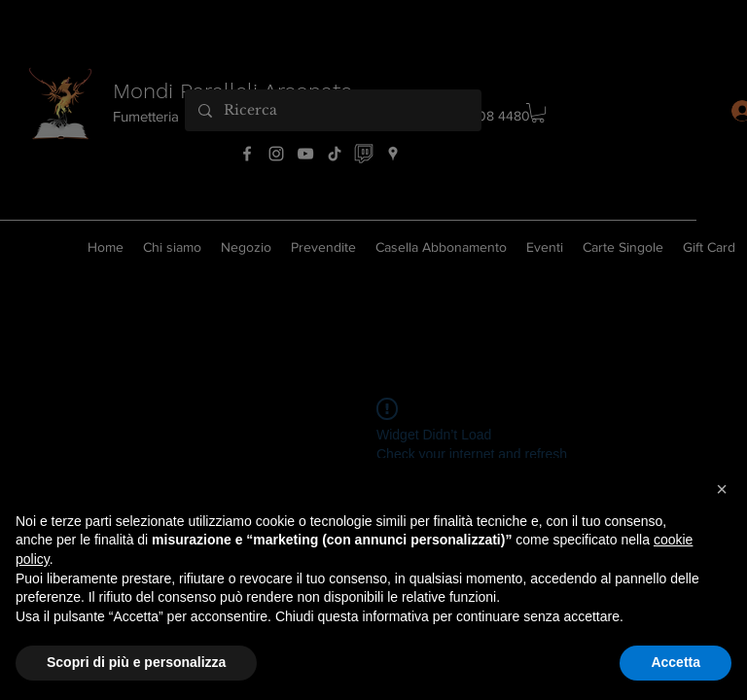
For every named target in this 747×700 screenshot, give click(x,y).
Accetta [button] (676, 662)
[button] (722, 489)
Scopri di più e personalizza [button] (136, 662)
